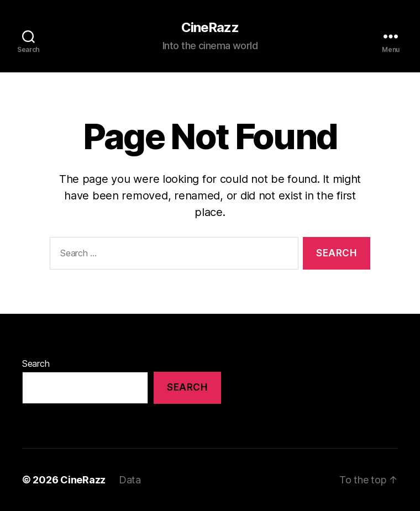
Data (130, 480)
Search (36, 364)
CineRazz (210, 28)
